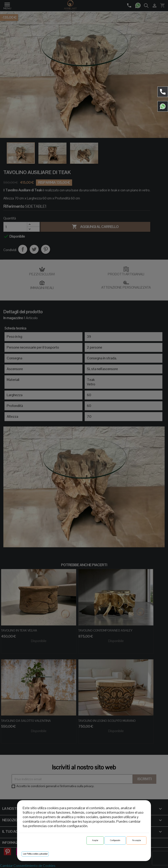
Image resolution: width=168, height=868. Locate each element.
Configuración (115, 840)
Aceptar (95, 840)
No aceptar (136, 840)
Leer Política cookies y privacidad (35, 854)
